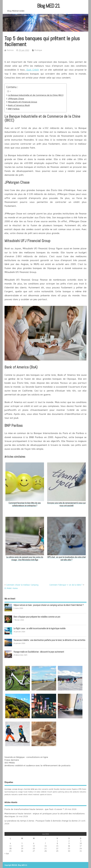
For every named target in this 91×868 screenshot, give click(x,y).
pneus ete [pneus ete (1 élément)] (68, 792)
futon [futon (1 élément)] (84, 789)
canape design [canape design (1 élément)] (17, 789)
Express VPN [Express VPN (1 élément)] (77, 789)
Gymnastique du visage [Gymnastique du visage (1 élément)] (14, 792)
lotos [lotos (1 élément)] (38, 792)
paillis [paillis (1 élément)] (55, 792)
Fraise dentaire (12, 760)
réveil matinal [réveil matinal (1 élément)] (34, 795)
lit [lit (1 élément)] (35, 792)
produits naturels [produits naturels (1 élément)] (80, 792)
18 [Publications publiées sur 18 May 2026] (10, 849)
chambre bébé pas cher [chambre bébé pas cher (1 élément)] (32, 789)
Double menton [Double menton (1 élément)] (60, 789)
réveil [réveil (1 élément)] (25, 795)
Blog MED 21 (48, 6)
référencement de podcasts (57, 766)
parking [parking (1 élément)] (61, 792)
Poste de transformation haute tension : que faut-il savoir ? (34, 809)
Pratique (38, 50)
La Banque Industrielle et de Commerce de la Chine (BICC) (36, 95)
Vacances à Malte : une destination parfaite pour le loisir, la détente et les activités (49, 640)
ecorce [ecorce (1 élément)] (69, 789)
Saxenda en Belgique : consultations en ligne (26, 757)
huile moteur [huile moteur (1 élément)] (29, 792)
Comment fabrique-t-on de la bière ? (66, 585)
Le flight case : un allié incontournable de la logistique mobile (39, 628)
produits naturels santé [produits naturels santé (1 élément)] (14, 795)
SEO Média (10, 763)
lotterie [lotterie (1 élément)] (44, 792)
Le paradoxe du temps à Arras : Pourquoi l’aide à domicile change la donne (41, 821)
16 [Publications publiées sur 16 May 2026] (69, 846)
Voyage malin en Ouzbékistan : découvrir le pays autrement (39, 652)
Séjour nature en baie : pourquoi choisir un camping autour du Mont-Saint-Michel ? (49, 605)
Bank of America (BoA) (19, 105)
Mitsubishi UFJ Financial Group (23, 102)
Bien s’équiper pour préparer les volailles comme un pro (37, 617)
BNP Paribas (14, 109)
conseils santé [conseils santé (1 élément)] (48, 789)
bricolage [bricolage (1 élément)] (8, 789)
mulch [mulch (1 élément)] (50, 792)
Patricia (10, 50)
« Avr (7, 854)
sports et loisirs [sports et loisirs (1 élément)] (46, 795)
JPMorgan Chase (16, 99)
